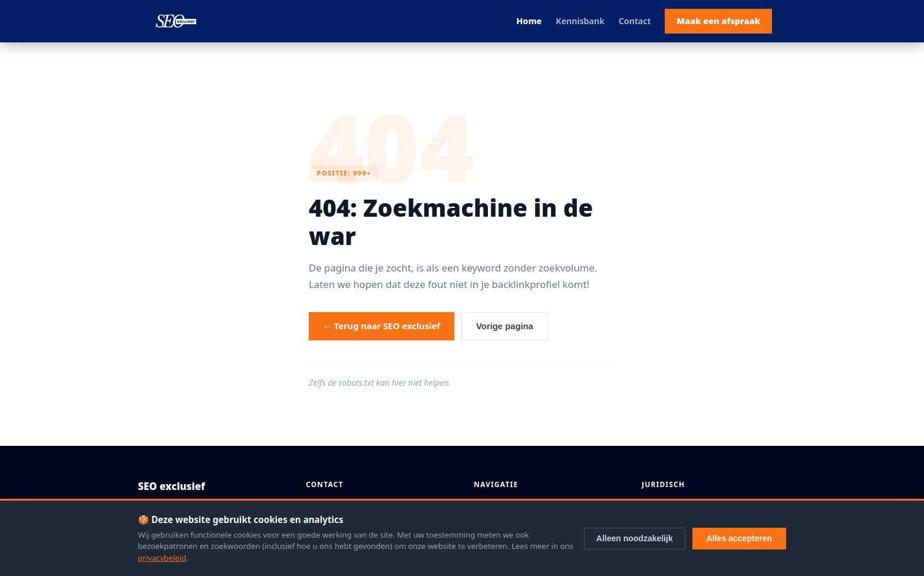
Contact (635, 21)
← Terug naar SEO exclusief (382, 326)
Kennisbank (580, 21)
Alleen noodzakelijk (635, 538)
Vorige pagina (505, 326)
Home (529, 21)
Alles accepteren (739, 538)
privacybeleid (162, 558)
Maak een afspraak (718, 21)
